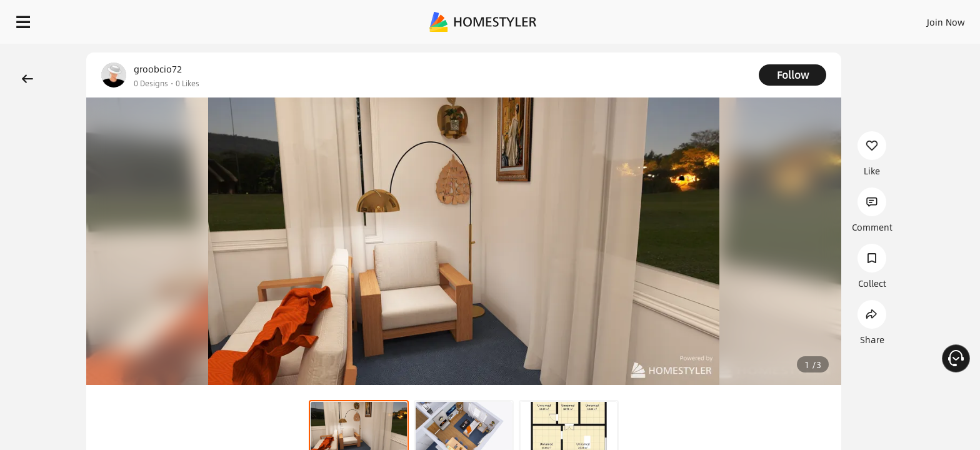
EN (839, 19)
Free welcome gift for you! (720, 52)
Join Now (795, 19)
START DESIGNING (918, 19)
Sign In (749, 19)
